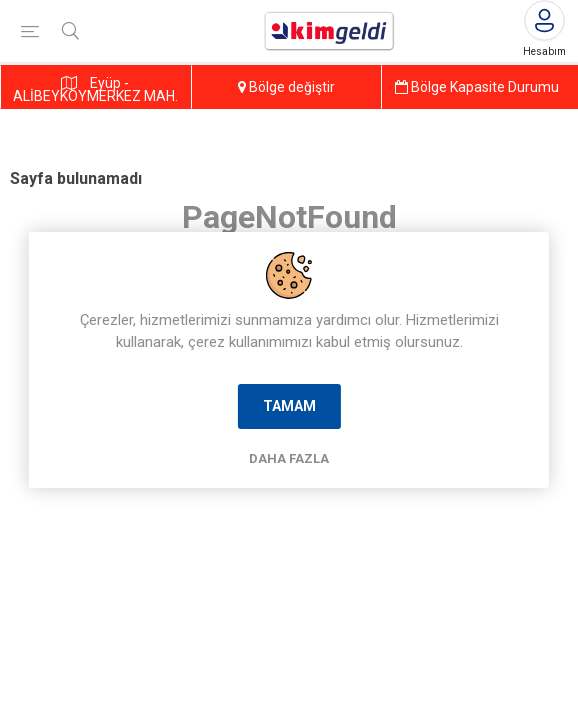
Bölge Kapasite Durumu (477, 87)
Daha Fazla (289, 458)
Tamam (289, 406)
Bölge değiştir (286, 87)
